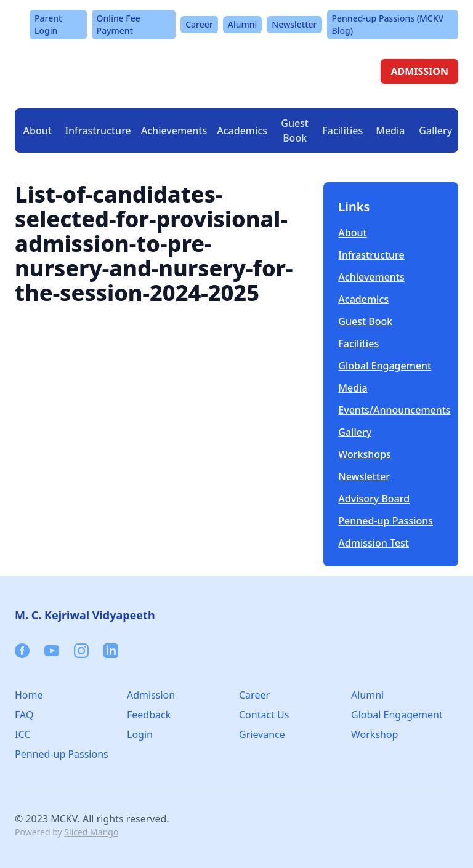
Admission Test (374, 543)
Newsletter (294, 24)
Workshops (365, 454)
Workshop (374, 734)
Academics (363, 299)
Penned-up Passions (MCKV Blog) (388, 24)
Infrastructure (371, 255)
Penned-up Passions (386, 521)
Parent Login (48, 24)
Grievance (262, 734)
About (352, 233)
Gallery (435, 131)
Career (199, 24)
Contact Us (264, 715)
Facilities (358, 344)
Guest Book (295, 131)
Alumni (243, 24)
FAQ (24, 715)
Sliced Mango (91, 832)
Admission (151, 695)
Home (29, 695)
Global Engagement (385, 366)
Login (140, 734)
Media (353, 388)
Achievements (174, 131)
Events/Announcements (391, 410)
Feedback (149, 715)
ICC (22, 734)
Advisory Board (374, 499)
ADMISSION (419, 71)
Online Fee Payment (119, 24)
